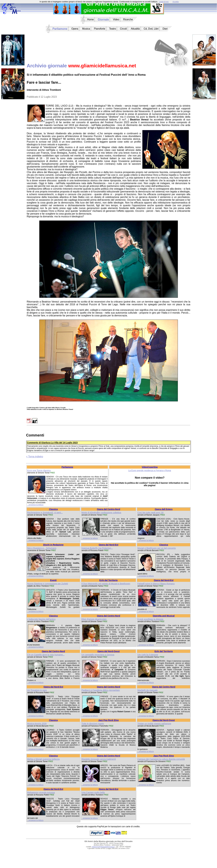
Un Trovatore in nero (37, 690)
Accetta (176, 2)
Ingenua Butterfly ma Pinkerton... (97, 548)
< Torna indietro (35, 457)
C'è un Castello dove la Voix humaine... (46, 655)
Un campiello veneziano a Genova (98, 655)
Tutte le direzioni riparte (93, 724)
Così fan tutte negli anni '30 (150, 513)
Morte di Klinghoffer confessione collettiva (101, 513)
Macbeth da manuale (148, 690)
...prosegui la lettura (35, 505)
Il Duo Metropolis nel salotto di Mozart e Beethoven (106, 584)
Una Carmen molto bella (93, 792)
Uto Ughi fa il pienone (148, 655)
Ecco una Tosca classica (39, 470)
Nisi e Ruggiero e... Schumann (42, 548)
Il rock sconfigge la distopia (150, 619)
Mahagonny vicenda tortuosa (41, 792)
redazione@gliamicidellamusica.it (103, 847)
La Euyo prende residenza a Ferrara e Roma (150, 470)
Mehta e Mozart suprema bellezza (43, 759)
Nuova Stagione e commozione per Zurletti (48, 584)
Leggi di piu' (164, 2)
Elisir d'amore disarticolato (94, 619)
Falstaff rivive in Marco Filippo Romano (156, 584)
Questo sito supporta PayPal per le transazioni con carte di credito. (109, 826)
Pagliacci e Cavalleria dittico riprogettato (101, 690)
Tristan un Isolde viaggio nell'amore (154, 724)
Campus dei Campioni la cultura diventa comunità (161, 759)
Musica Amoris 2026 (37, 724)
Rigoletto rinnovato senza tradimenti (99, 759)
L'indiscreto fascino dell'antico (41, 619)
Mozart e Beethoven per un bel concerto (157, 548)
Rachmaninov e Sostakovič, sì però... (45, 513)
